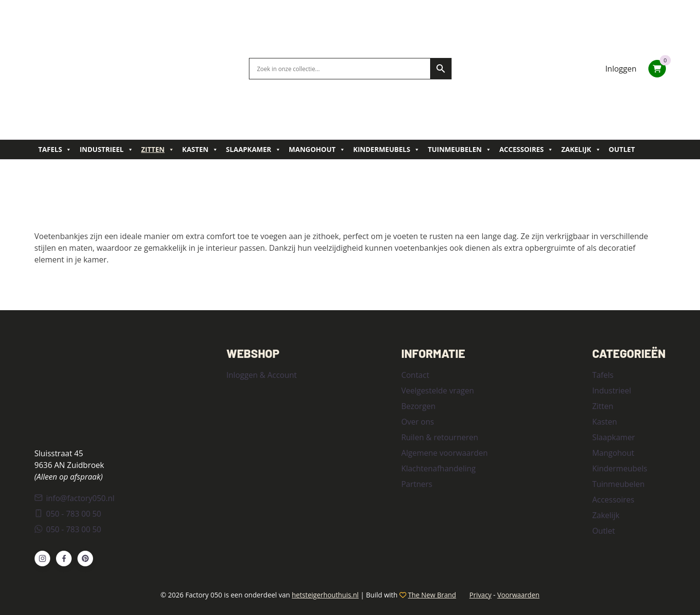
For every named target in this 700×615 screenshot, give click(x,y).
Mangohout (317, 149)
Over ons (418, 422)
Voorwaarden (519, 594)
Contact (415, 375)
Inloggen (621, 69)
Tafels (55, 149)
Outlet (622, 149)
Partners (417, 484)
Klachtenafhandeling (439, 468)
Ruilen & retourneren (440, 437)
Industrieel (106, 149)
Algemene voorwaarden (445, 453)
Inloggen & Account (262, 375)
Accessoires (526, 149)
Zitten (158, 149)
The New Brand (432, 594)
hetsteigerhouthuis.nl (324, 594)
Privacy (481, 594)
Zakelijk (581, 149)
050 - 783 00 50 (68, 513)
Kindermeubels (387, 149)
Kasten (200, 149)
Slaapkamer (254, 149)
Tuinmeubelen (460, 149)
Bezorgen (418, 406)
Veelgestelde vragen (438, 391)
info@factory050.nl (75, 498)
